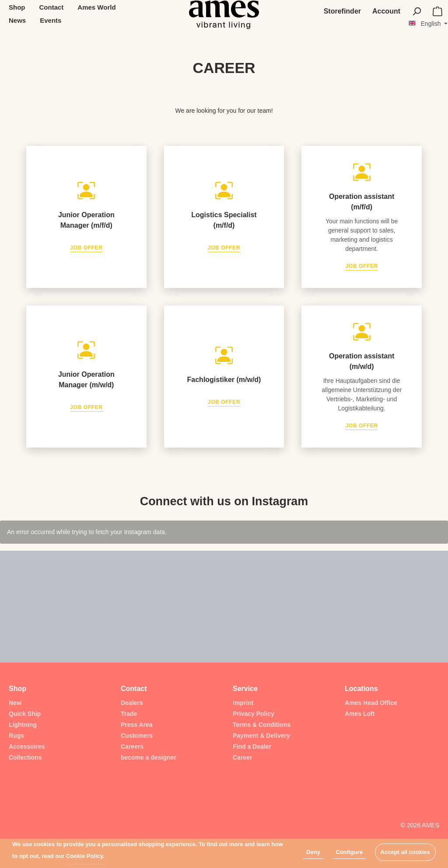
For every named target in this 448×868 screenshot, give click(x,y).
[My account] (386, 11)
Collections (25, 757)
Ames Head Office (371, 703)
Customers (137, 736)
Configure (349, 852)
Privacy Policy (254, 714)
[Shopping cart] (437, 11)
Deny (313, 852)
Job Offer (86, 248)
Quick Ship (25, 714)
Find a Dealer (252, 746)
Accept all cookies (405, 852)
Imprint (243, 703)
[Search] (416, 11)
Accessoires (27, 746)
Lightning (23, 725)
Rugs (16, 736)
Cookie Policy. (85, 856)
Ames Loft (360, 714)
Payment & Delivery (261, 736)
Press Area (137, 725)
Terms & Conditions (262, 725)
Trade (129, 714)
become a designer (149, 757)
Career (242, 757)
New (15, 703)
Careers (132, 746)
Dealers (132, 703)
